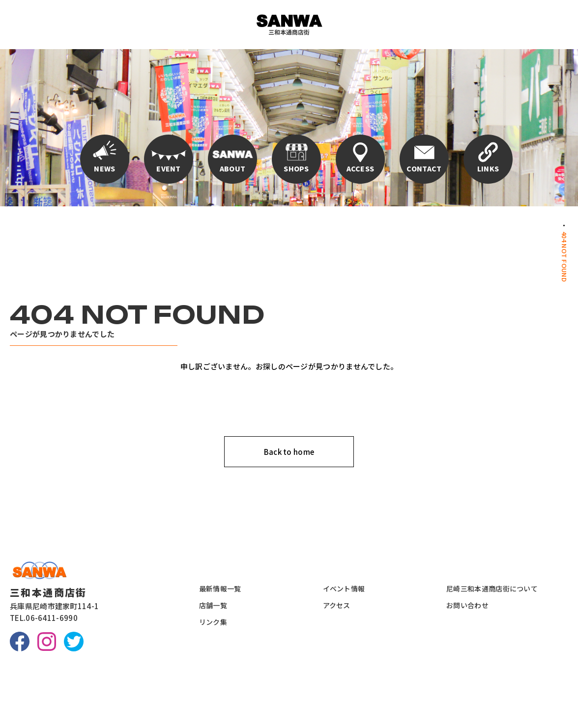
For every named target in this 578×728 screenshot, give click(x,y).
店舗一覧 (213, 605)
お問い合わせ (467, 605)
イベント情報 (344, 588)
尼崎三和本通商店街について (492, 588)
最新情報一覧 (220, 588)
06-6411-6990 (52, 618)
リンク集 (213, 622)
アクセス (337, 605)
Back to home (289, 452)
